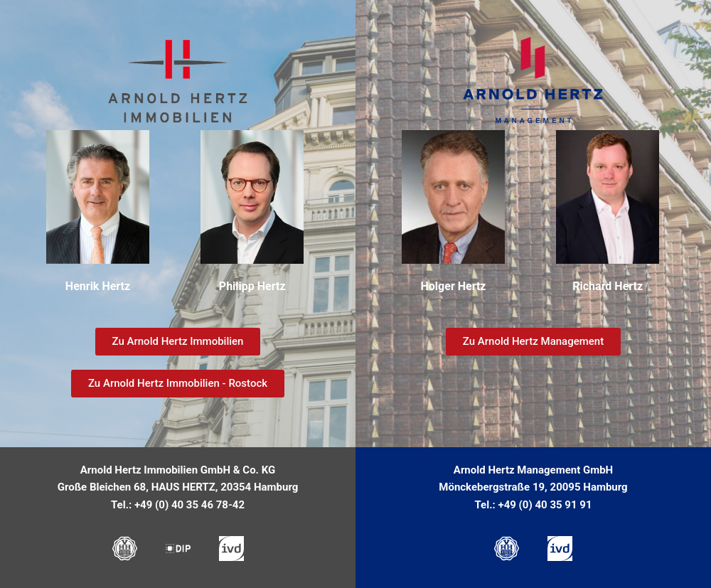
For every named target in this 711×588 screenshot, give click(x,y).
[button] (533, 384)
